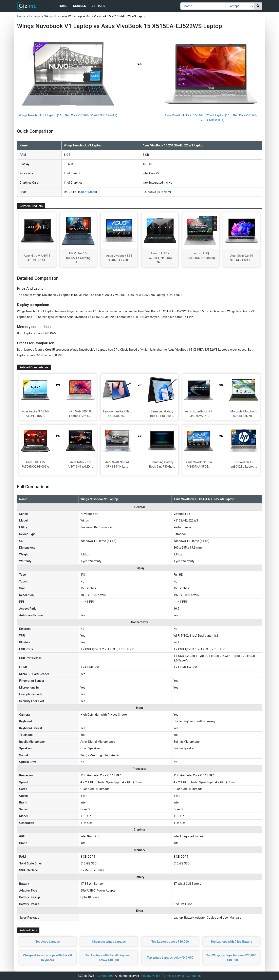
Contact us (194, 976)
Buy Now (164, 192)
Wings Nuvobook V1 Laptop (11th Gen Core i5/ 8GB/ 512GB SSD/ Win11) (68, 115)
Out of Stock (88, 192)
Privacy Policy (151, 976)
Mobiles (80, 6)
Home (63, 6)
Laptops (98, 6)
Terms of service (173, 976)
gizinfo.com (105, 976)
